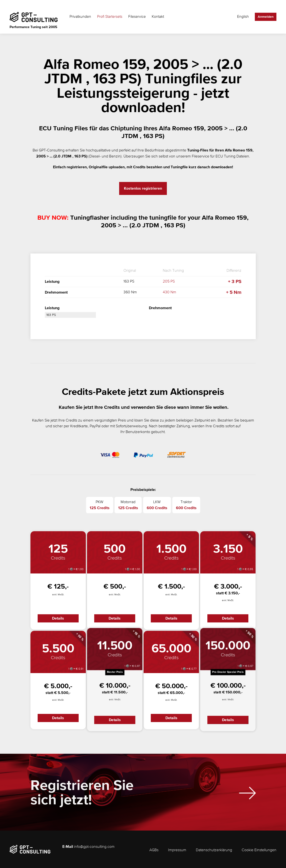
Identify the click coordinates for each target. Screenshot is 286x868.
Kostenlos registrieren (143, 188)
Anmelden (266, 17)
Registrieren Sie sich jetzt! (82, 796)
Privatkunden (80, 17)
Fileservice (137, 17)
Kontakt (158, 17)
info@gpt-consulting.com (94, 847)
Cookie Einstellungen (259, 850)
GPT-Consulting (52, 151)
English (243, 17)
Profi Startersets (110, 17)
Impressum (177, 850)
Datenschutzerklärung (214, 850)
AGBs (154, 850)
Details (58, 618)
